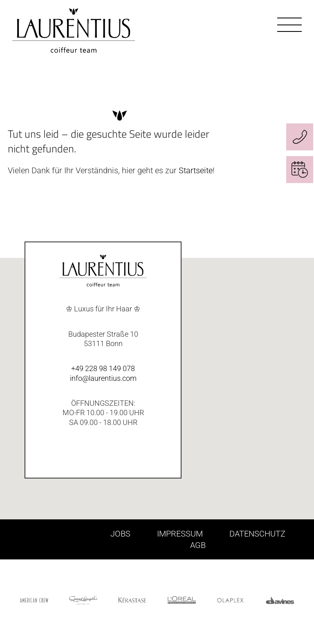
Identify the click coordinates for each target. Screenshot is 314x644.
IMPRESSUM (180, 534)
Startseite (196, 170)
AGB (198, 545)
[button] (290, 399)
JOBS (120, 534)
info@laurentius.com (103, 378)
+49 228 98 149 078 (103, 368)
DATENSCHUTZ (257, 534)
